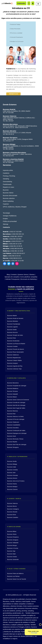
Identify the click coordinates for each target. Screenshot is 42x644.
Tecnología (6, 213)
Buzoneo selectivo (9, 198)
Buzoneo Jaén (11, 473)
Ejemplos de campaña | (12, 277)
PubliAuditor (21, 3)
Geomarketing (7, 181)
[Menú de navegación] (38, 4)
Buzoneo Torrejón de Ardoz (15, 335)
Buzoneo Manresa (13, 411)
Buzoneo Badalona (13, 388)
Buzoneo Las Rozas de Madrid (16, 344)
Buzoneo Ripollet (12, 442)
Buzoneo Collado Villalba (14, 360)
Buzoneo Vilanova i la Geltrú (15, 416)
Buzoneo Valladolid (13, 543)
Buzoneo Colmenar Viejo (14, 369)
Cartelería (6, 173)
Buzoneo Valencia (12, 503)
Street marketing (8, 201)
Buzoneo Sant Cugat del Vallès (16, 408)
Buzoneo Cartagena (13, 509)
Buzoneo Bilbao (12, 531)
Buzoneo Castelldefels (14, 425)
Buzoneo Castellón (13, 517)
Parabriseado (7, 184)
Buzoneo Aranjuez (13, 363)
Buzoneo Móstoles (13, 321)
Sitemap (6, 224)
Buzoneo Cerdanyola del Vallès (16, 431)
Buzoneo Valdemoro (13, 355)
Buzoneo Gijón (12, 554)
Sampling (6, 179)
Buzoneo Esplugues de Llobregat (17, 433)
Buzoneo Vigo (11, 551)
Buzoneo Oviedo (12, 557)
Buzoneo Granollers (13, 428)
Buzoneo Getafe (12, 330)
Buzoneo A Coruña (13, 548)
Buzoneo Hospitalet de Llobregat (17, 386)
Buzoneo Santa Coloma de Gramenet (18, 400)
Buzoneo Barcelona (13, 383)
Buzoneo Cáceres (12, 489)
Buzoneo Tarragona (13, 447)
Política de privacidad (10, 221)
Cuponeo (6, 204)
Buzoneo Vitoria (12, 534)
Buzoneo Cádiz (12, 467)
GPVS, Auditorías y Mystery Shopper (15, 207)
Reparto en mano (8, 187)
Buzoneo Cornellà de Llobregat (16, 402)
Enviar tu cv (13, 94)
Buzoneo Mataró (12, 397)
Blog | (9, 274)
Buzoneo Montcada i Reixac (15, 439)
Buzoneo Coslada (12, 346)
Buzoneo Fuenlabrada (14, 324)
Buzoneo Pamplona (13, 537)
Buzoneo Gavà (12, 436)
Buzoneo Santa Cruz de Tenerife (17, 579)
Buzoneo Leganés (12, 327)
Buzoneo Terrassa (12, 391)
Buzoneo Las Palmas (13, 576)
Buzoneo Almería (12, 478)
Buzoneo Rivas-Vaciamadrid (15, 352)
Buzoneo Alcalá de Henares (15, 318)
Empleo (5, 219)
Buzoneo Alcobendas (13, 341)
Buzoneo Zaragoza (13, 540)
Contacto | (14, 274)
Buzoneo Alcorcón (12, 332)
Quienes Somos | (23, 274)
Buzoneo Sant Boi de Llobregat (16, 405)
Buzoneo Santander (13, 559)
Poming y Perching (9, 176)
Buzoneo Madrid (12, 316)
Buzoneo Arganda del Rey (15, 366)
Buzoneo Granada (13, 475)
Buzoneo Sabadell (13, 394)
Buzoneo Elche (12, 515)
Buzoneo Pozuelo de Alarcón (16, 349)
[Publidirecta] (7, 3)
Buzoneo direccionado (10, 196)
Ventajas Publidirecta (10, 216)
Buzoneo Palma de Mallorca (15, 573)
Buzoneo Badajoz (12, 487)
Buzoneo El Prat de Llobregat (16, 419)
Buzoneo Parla (12, 338)
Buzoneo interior (8, 193)
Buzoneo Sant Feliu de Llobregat (17, 445)
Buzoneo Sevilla (12, 461)
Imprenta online (8, 170)
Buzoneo (6, 190)
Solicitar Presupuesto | (13, 279)
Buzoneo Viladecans (13, 422)
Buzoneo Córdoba (12, 470)
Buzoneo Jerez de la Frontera (16, 481)
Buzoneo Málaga (12, 464)
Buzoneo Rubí (11, 414)
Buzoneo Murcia (12, 506)
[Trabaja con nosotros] (33, 3)
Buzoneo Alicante (12, 512)
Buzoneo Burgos (12, 545)
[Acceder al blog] (29, 3)
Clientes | (32, 274)
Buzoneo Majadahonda (14, 358)
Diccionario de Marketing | (29, 279)
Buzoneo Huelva (12, 484)
